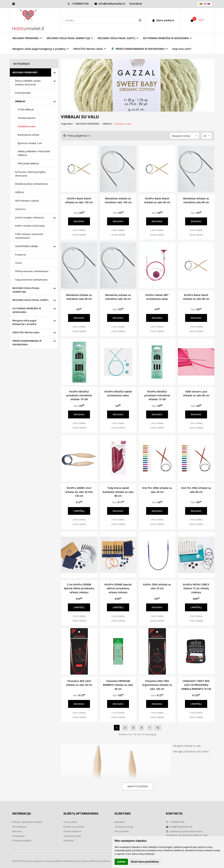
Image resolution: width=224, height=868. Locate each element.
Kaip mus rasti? (182, 49)
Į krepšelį (79, 511)
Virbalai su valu (27, 126)
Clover (18, 263)
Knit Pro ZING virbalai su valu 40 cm (157, 490)
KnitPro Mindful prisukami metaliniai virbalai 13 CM (157, 395)
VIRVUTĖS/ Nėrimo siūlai (26, 332)
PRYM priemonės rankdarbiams (32, 271)
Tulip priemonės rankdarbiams (31, 280)
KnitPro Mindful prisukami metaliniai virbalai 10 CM (79, 395)
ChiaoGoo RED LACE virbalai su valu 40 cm (79, 683)
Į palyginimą (79, 230)
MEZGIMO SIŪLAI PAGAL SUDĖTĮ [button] (116, 38)
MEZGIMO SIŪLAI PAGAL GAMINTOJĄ (26, 290)
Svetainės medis (72, 836)
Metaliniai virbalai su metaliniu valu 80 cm (196, 200)
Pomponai (20, 255)
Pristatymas (19, 836)
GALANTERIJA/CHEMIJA (27, 246)
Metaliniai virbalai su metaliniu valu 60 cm (79, 297)
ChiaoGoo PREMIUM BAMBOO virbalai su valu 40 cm (118, 685)
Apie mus (17, 831)
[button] (131, 109)
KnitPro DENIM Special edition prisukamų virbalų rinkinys (118, 588)
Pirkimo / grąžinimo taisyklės (27, 822)
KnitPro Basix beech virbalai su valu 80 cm (196, 297)
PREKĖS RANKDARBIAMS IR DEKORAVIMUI (27, 343)
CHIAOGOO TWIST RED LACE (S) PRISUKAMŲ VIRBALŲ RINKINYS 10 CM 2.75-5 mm (196, 685)
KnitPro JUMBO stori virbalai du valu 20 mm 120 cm (79, 492)
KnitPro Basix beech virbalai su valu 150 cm (79, 200)
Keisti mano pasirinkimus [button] (145, 862)
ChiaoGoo (20, 209)
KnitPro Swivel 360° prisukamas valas (157, 297)
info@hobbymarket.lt (110, 4)
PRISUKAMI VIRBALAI (28, 163)
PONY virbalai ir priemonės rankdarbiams (29, 236)
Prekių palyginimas (77, 136)
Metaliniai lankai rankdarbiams (31, 184)
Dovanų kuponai (72, 831)
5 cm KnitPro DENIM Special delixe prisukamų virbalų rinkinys (79, 588)
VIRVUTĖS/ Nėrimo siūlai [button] (88, 49)
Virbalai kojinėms (27, 118)
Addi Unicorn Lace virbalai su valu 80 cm (196, 393)
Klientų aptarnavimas (81, 814)
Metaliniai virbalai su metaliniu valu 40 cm (118, 297)
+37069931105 (78, 4)
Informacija (22, 814)
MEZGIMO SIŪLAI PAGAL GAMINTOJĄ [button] (68, 38)
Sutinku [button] (121, 862)
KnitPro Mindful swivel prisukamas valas (118, 393)
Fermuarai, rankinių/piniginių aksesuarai (30, 174)
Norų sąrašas (122, 831)
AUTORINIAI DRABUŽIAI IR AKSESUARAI (27, 310)
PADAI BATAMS (23, 93)
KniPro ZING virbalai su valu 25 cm (157, 586)
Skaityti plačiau (138, 786)
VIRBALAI (20, 101)
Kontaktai (136, 4)
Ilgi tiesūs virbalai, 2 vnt (30, 143)
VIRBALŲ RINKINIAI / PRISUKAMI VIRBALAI (34, 153)
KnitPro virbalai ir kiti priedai (30, 226)
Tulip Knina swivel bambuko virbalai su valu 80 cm (118, 492)
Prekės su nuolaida (74, 827)
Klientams (123, 814)
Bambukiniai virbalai (28, 135)
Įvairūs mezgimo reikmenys (30, 217)
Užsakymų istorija (124, 827)
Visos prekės (70, 822)
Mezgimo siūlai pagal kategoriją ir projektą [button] (39, 49)
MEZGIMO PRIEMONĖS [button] (26, 38)
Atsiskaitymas (20, 827)
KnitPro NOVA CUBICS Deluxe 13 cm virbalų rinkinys (196, 588)
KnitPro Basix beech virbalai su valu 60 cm (157, 200)
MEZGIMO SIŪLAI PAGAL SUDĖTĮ (30, 300)
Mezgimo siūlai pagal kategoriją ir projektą (24, 322)
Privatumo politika (22, 840)
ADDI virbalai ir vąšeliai (27, 201)
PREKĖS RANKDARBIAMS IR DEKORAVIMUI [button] (138, 49)
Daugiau (79, 221)
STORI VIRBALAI (26, 110)
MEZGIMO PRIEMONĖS (25, 72)
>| (158, 728)
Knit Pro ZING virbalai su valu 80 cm (196, 490)
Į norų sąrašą (79, 235)
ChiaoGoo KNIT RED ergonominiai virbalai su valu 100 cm (157, 685)
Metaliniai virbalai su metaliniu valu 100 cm (118, 200)
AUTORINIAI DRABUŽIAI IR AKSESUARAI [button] (166, 38)
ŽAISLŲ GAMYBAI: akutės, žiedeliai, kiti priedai (28, 83)
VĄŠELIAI (19, 192)
